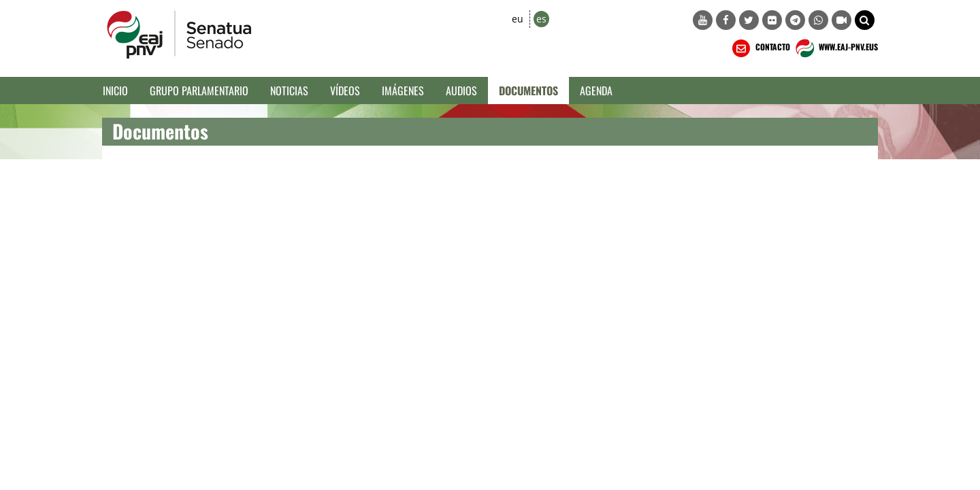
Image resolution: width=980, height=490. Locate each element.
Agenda (596, 91)
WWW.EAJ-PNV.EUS (835, 48)
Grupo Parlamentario (199, 91)
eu (518, 19)
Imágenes (403, 91)
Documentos (528, 91)
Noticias (289, 91)
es (541, 19)
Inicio (115, 91)
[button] (865, 20)
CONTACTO (760, 48)
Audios (461, 91)
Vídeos (345, 91)
